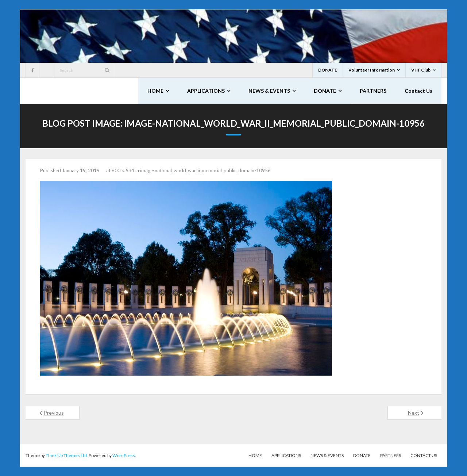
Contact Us (424, 455)
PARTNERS (391, 455)
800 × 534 (123, 170)
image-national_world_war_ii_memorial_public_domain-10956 (205, 170)
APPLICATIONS (286, 455)
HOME (255, 455)
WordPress (124, 455)
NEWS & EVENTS (327, 455)
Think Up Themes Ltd (66, 455)
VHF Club (421, 70)
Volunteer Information (372, 70)
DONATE (328, 70)
